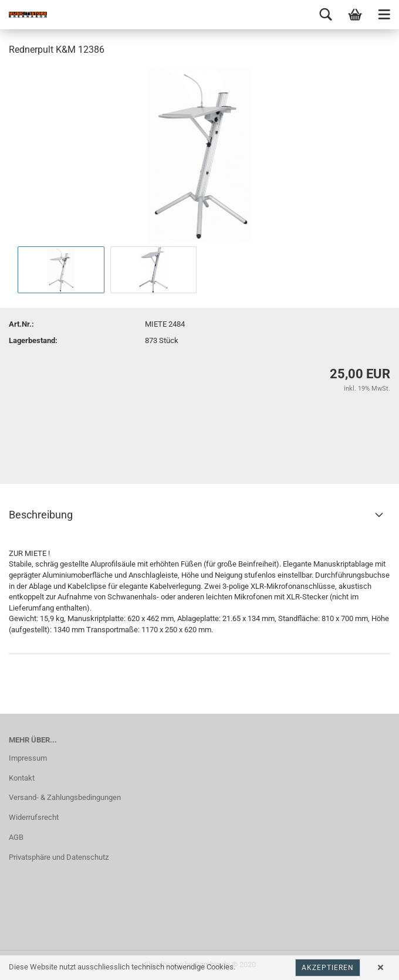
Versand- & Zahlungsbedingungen (65, 797)
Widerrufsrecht (34, 817)
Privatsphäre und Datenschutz (59, 857)
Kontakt (22, 778)
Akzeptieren (328, 968)
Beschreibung (41, 515)
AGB (16, 837)
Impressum (28, 758)
